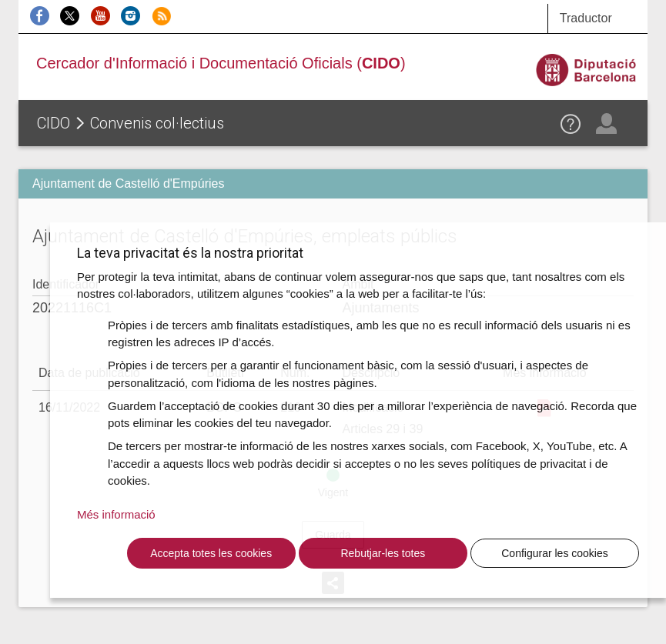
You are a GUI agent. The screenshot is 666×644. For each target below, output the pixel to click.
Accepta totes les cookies (211, 553)
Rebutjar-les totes (383, 553)
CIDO (54, 123)
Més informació (116, 514)
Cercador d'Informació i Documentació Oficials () (221, 63)
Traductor (586, 18)
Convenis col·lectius (157, 123)
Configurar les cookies (555, 553)
